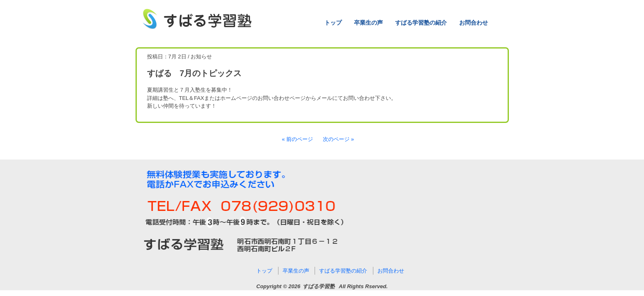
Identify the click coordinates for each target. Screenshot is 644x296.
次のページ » (338, 139)
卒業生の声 (368, 23)
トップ (333, 23)
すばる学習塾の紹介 (421, 23)
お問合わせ (474, 23)
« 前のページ (297, 139)
